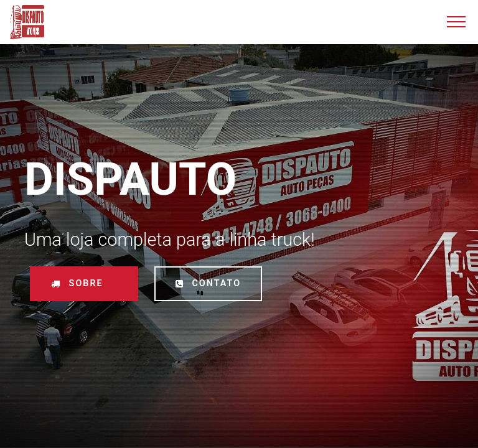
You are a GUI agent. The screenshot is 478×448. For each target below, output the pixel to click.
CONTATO (209, 283)
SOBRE (84, 283)
